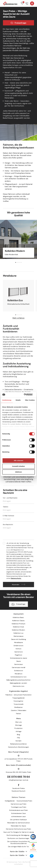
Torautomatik (19, 704)
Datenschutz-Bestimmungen (19, 747)
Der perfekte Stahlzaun (18, 820)
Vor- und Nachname (10, 499)
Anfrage (19, 731)
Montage (19, 725)
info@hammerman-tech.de (19, 780)
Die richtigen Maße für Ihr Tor (18, 847)
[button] (16, 262)
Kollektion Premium (19, 624)
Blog (18, 735)
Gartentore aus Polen (19, 804)
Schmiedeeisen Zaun (18, 813)
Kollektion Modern (18, 630)
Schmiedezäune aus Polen (18, 810)
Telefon (6, 508)
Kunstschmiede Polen (24, 801)
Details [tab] (18, 400)
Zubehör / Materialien (19, 710)
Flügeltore (18, 655)
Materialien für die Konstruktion (19, 823)
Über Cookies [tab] (30, 400)
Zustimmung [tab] (7, 400)
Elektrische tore (19, 686)
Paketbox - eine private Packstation (18, 695)
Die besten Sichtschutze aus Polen (18, 829)
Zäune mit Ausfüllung (18, 639)
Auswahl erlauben (18, 466)
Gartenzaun (18, 664)
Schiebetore (19, 671)
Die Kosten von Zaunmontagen (19, 838)
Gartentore (19, 652)
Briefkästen (19, 707)
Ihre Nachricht (8, 525)
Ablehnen (18, 472)
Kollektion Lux (18, 633)
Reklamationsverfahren (18, 744)
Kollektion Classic (18, 621)
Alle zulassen (18, 461)
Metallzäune (19, 642)
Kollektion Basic (19, 617)
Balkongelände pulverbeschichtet (18, 680)
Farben (19, 714)
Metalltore (19, 674)
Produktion (18, 728)
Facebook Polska (18, 788)
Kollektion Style (18, 627)
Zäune (18, 661)
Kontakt (19, 741)
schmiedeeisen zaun (18, 816)
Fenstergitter (18, 701)
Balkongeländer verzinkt (18, 683)
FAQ (18, 738)
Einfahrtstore (18, 646)
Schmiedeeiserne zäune (19, 658)
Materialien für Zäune (18, 826)
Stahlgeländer (10, 801)
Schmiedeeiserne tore (19, 677)
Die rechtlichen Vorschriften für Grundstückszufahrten (19, 842)
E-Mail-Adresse (8, 517)
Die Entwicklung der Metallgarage (19, 835)
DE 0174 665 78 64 (18, 777)
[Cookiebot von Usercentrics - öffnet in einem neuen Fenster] (26, 395)
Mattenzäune (19, 636)
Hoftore (18, 649)
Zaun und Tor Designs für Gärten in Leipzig (19, 832)
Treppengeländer (19, 698)
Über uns (18, 722)
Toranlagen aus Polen (19, 807)
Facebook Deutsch (19, 791)
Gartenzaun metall (18, 667)
